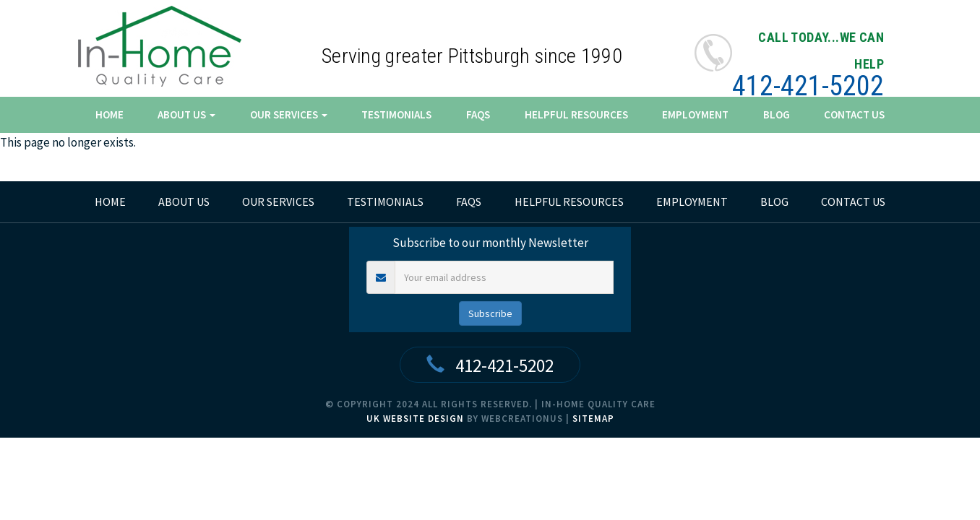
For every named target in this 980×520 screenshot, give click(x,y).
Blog (777, 114)
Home (109, 114)
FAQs (478, 114)
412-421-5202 (808, 86)
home (110, 201)
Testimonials (396, 114)
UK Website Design (415, 419)
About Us (186, 114)
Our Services (289, 114)
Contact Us (854, 114)
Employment (695, 114)
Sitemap (593, 419)
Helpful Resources (576, 114)
